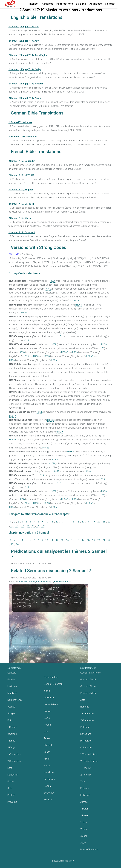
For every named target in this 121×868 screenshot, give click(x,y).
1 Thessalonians (89, 754)
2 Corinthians (87, 720)
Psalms (11, 795)
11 (52, 522)
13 (62, 522)
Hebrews (85, 795)
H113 (58, 336)
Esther (11, 782)
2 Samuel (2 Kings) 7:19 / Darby (25, 69)
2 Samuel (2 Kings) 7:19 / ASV (24, 41)
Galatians (85, 727)
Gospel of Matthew (90, 673)
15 (73, 522)
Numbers (12, 693)
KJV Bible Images (45, 582)
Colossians (86, 748)
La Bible (81, 4)
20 (99, 522)
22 (109, 522)
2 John (84, 829)
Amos (47, 738)
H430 (104, 344)
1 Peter (84, 809)
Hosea (47, 725)
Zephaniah (49, 779)
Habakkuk (49, 772)
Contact (110, 4)
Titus (83, 782)
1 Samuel (12, 727)
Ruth (10, 720)
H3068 (53, 344)
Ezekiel (48, 711)
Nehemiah (13, 775)
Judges (11, 714)
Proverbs (12, 802)
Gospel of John (88, 693)
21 (104, 522)
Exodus (11, 680)
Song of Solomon (53, 684)
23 (12, 526)
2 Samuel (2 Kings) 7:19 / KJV (24, 27)
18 (88, 522)
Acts (83, 700)
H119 (41, 475)
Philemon (85, 788)
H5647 (40, 412)
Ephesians (86, 734)
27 (33, 526)
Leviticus (12, 686)
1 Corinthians (87, 714)
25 (23, 526)
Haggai (48, 786)
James (84, 802)
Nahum (48, 766)
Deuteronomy (15, 700)
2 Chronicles (14, 761)
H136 (102, 348)
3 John (84, 836)
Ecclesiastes (51, 677)
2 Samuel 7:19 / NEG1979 (21, 175)
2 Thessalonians (89, 761)
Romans (85, 707)
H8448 (56, 471)
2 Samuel (12, 734)
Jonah (47, 752)
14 (67, 522)
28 (38, 526)
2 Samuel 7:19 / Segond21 (22, 161)
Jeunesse (95, 4)
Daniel (47, 718)
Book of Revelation (90, 849)
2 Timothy (86, 775)
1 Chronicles (14, 754)
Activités (48, 4)
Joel (46, 732)
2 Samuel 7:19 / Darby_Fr (21, 204)
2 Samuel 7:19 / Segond (21, 190)
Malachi (48, 800)
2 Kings (11, 748)
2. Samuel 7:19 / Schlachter (23, 137)
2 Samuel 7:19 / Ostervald (22, 232)
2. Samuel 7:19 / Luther (20, 122)
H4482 (13, 440)
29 (43, 526)
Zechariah (49, 793)
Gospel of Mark (88, 680)
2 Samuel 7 (14, 254)
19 (93, 522)
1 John (84, 822)
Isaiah (47, 691)
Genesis (12, 673)
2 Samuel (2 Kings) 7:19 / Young (25, 98)
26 (28, 526)
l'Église (33, 4)
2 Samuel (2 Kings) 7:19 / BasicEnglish (28, 55)
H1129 (51, 420)
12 (57, 522)
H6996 (78, 305)
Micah (47, 759)
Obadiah (48, 745)
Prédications (65, 4)
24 (17, 526)
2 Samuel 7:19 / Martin (20, 218)
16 (78, 522)
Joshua (11, 707)
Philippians (86, 741)
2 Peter (84, 815)
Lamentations (51, 704)
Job (9, 788)
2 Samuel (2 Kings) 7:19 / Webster (26, 84)
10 (47, 522)
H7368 (70, 452)
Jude (83, 843)
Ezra (10, 768)
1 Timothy (86, 768)
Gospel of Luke (88, 686)
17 (83, 522)
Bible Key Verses (27, 582)
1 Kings (11, 741)
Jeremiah (49, 698)
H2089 (52, 281)
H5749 (48, 289)
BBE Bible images (63, 582)
